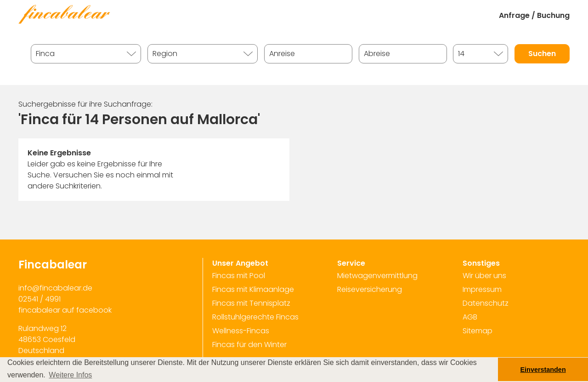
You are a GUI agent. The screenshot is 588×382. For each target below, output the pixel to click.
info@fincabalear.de (55, 288)
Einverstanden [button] (543, 370)
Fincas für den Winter (249, 345)
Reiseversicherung (370, 289)
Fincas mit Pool (239, 276)
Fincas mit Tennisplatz (251, 303)
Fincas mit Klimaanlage (253, 289)
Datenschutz (486, 303)
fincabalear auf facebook (65, 310)
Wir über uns (484, 276)
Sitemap (478, 331)
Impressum (482, 289)
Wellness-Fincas (241, 331)
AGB (470, 317)
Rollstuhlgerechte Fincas (255, 317)
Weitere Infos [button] (70, 375)
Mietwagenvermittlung (377, 276)
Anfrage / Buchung (534, 15)
